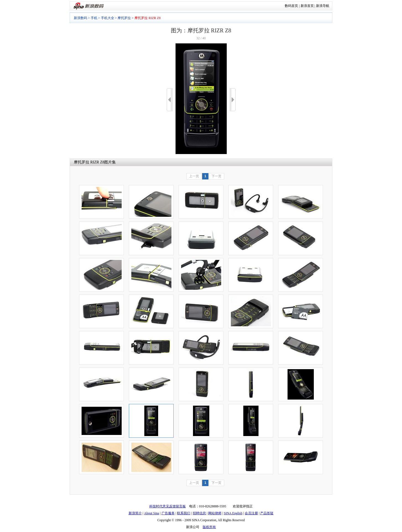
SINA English (233, 513)
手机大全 (108, 18)
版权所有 (209, 527)
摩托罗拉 (124, 18)
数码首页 (291, 6)
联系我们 (184, 513)
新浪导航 (323, 6)
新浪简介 (135, 513)
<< (170, 100)
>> (233, 100)
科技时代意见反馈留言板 (168, 506)
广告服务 (168, 513)
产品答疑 (267, 513)
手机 (94, 18)
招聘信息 (199, 513)
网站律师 (215, 513)
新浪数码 (80, 18)
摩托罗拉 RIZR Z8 (89, 162)
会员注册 (251, 513)
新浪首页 (307, 6)
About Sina (152, 513)
